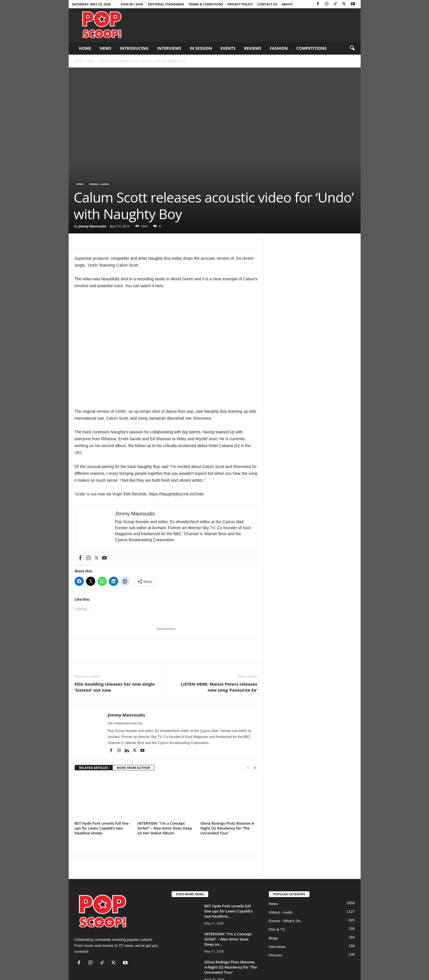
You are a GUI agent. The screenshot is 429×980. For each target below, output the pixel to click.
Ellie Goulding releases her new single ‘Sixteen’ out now (115, 687)
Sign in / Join (132, 4)
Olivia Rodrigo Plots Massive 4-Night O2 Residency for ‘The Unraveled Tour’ (228, 828)
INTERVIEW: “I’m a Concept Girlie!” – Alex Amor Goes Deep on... (228, 939)
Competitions (311, 48)
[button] (352, 48)
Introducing (134, 48)
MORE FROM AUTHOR (133, 768)
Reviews (253, 48)
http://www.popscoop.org (125, 723)
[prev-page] (248, 768)
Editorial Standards (166, 4)
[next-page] (255, 768)
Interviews (169, 48)
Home (85, 48)
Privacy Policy (240, 4)
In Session (201, 48)
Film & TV (277, 930)
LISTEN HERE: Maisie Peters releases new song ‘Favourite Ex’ (219, 687)
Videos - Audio (99, 184)
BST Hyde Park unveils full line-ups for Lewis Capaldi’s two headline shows (102, 828)
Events (228, 48)
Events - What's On (285, 921)
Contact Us (267, 4)
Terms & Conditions (206, 4)
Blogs (274, 938)
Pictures (276, 955)
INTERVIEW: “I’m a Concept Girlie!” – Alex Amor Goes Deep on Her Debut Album (165, 828)
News (105, 48)
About (287, 4)
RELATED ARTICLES (94, 768)
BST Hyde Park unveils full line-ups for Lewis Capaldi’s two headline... (229, 911)
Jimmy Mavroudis (92, 226)
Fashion (279, 48)
